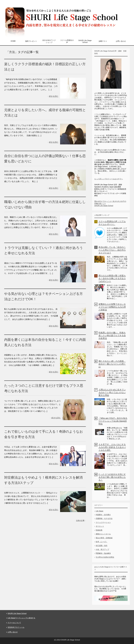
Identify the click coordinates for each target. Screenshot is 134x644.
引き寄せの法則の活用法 (105, 557)
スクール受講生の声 (67, 41)
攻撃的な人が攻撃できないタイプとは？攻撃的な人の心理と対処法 (112, 307)
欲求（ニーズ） (102, 542)
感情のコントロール (103, 534)
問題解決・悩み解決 (103, 553)
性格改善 (99, 530)
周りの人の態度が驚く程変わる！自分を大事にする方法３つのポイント (112, 278)
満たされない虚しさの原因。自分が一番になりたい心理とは (112, 364)
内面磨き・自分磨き (103, 515)
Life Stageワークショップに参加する (21, 618)
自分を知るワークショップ (49, 41)
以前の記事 (80, 521)
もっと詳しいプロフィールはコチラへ (109, 179)
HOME (13, 41)
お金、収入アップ (102, 549)
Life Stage (99, 511)
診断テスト (103, 41)
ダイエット (100, 526)
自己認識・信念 (102, 546)
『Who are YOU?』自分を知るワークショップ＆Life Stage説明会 (113, 421)
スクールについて (14, 623)
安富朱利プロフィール (16, 627)
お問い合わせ (121, 41)
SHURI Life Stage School (85, 41)
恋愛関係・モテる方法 (104, 519)
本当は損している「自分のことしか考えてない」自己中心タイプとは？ (112, 250)
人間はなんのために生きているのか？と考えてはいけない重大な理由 (112, 392)
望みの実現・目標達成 (104, 538)
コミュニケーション (103, 522)
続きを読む (54, 96)
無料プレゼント (31, 41)
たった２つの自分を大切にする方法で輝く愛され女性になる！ (112, 477)
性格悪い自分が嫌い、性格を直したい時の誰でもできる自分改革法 (112, 335)
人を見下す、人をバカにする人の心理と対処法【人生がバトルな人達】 (112, 447)
